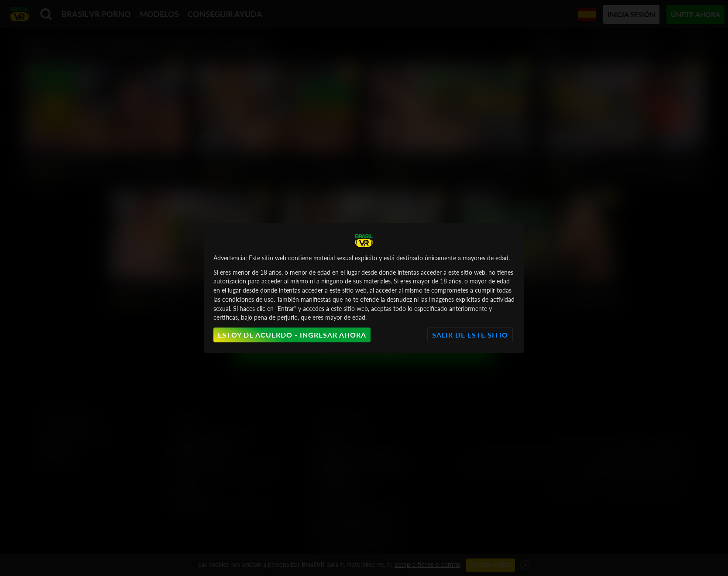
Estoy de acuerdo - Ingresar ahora (292, 335)
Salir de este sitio (470, 335)
